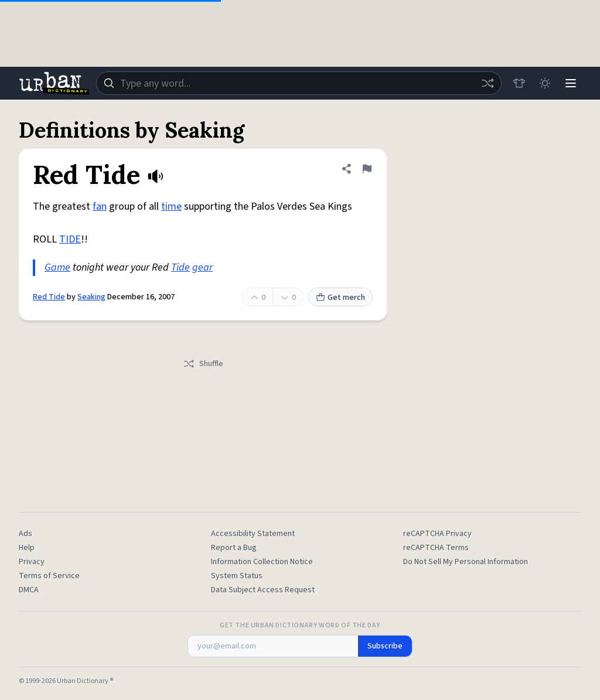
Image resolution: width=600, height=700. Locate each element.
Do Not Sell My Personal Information (466, 562)
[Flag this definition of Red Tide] (367, 169)
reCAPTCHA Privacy (437, 534)
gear (202, 267)
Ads (25, 534)
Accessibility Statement (253, 534)
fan (100, 206)
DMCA (29, 590)
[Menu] (571, 83)
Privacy (32, 562)
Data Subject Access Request (263, 590)
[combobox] (299, 83)
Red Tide (49, 297)
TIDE (70, 239)
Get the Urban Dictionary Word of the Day (300, 626)
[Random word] (487, 83)
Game (57, 267)
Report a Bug (234, 548)
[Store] (519, 83)
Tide (180, 267)
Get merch (340, 298)
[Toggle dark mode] (545, 83)
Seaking (91, 297)
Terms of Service (49, 576)
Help (27, 548)
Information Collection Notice (262, 562)
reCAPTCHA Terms (436, 548)
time (171, 206)
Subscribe (385, 646)
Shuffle (203, 364)
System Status (237, 576)
